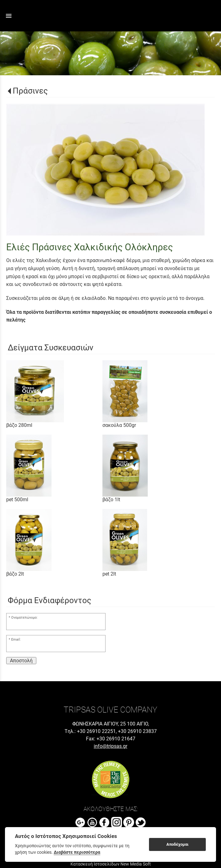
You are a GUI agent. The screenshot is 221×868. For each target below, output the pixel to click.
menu (9, 16)
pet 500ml (17, 500)
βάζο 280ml (19, 425)
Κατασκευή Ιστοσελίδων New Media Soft (111, 864)
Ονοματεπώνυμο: (24, 618)
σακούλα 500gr (119, 425)
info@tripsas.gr (110, 746)
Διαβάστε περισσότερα (77, 852)
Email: (16, 640)
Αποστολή (21, 661)
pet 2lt (109, 574)
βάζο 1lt (111, 500)
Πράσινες (30, 91)
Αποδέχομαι (177, 844)
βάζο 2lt (15, 574)
